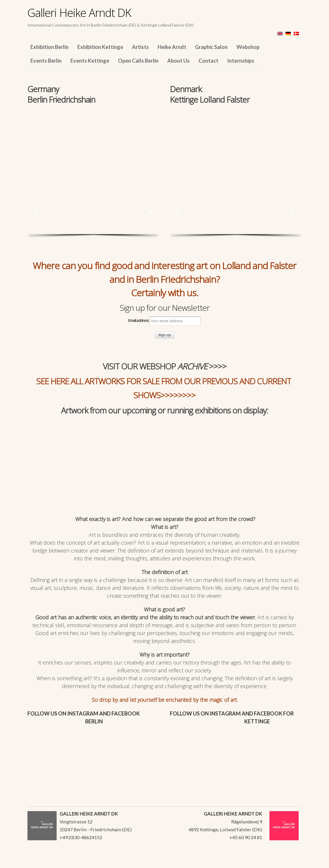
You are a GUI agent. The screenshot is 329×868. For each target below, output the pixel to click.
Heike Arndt (172, 47)
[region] (93, 145)
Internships (241, 61)
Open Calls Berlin (138, 61)
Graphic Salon (211, 47)
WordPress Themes (291, 862)
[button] (36, 212)
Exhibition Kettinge (100, 47)
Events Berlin (46, 61)
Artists (140, 47)
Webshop (248, 47)
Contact (208, 61)
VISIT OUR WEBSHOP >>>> (165, 366)
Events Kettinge (90, 61)
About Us (179, 61)
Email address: (164, 321)
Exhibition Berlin (49, 47)
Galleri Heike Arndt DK (79, 13)
